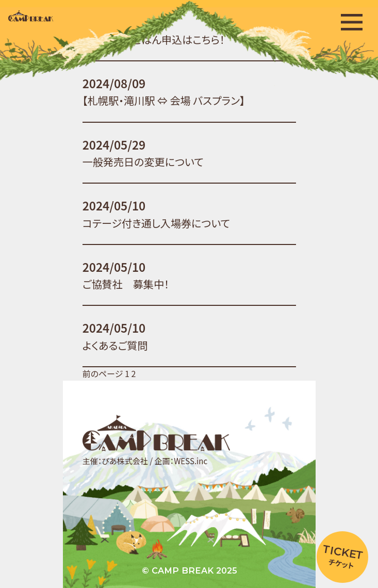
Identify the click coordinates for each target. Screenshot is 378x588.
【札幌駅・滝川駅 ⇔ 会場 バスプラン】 (163, 100)
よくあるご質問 (115, 345)
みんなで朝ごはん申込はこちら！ (153, 39)
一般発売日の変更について (143, 162)
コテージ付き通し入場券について (156, 223)
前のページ (102, 373)
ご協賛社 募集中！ (125, 284)
